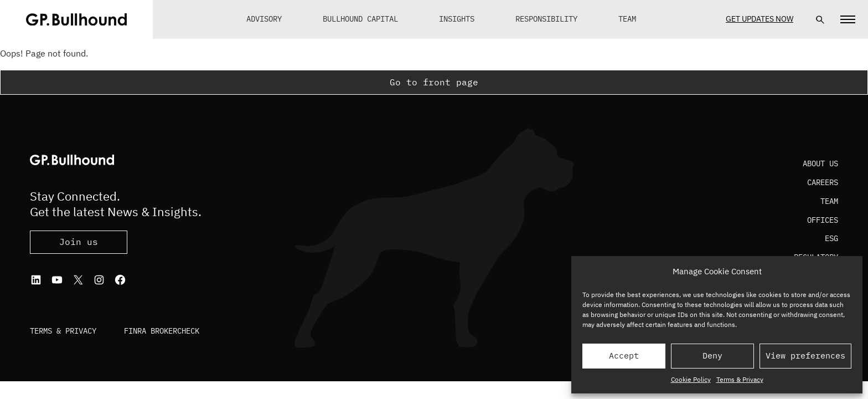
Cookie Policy (691, 379)
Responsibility (546, 19)
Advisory (264, 19)
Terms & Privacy (740, 379)
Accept (624, 355)
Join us (79, 242)
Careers (823, 182)
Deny (712, 355)
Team (627, 19)
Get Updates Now (759, 19)
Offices (823, 220)
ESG (831, 238)
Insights (457, 19)
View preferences (805, 355)
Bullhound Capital (360, 19)
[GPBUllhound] (76, 19)
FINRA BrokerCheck (162, 331)
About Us (820, 163)
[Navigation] (848, 19)
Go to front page (434, 82)
